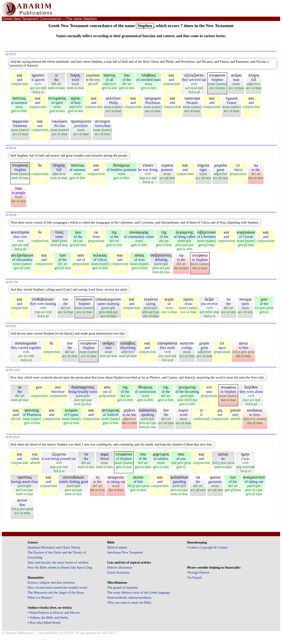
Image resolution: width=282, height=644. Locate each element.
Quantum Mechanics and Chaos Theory (54, 547)
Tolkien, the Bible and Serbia (49, 618)
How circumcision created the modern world (57, 587)
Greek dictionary (119, 572)
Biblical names (117, 547)
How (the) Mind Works (45, 623)
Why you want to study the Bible (129, 603)
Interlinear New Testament (125, 552)
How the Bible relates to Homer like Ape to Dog (60, 567)
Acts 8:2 (11, 326)
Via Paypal (194, 577)
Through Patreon (198, 572)
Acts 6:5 (11, 54)
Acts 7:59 (12, 282)
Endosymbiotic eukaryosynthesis (129, 598)
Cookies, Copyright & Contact (207, 547)
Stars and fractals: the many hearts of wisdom (58, 562)
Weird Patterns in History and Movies (55, 613)
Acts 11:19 (12, 370)
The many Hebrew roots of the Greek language (139, 592)
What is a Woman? (40, 598)
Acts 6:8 (11, 148)
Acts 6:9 (11, 215)
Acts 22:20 (12, 437)
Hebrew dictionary (120, 567)
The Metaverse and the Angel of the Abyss (56, 592)
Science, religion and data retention (51, 582)
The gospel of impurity (123, 587)
